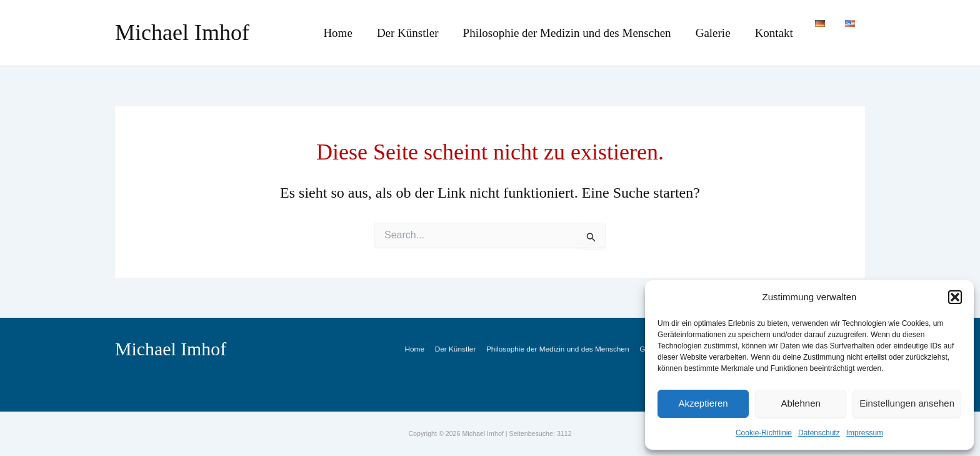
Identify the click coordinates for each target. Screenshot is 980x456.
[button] (955, 297)
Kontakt (780, 33)
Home (369, 33)
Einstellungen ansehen (907, 403)
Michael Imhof (182, 33)
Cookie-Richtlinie (764, 433)
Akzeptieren (703, 403)
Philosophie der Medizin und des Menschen (585, 33)
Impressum (865, 433)
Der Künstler (432, 33)
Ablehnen (800, 403)
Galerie (725, 33)
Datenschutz (819, 433)
